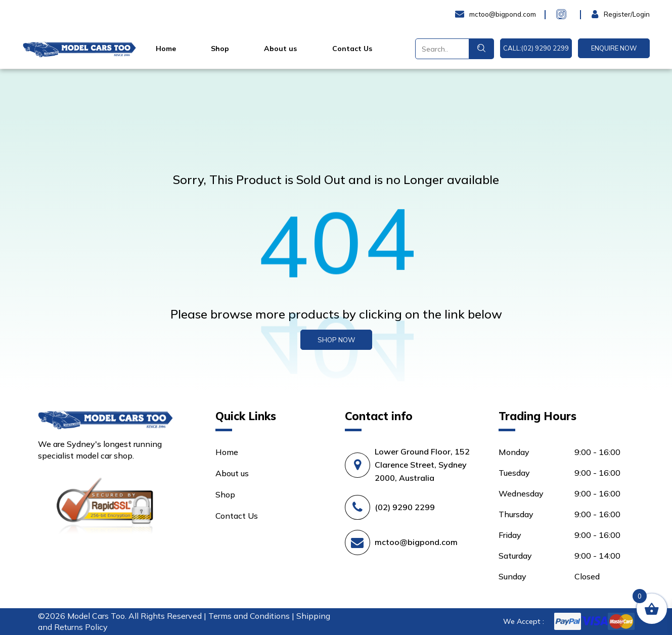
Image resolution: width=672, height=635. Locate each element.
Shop (220, 49)
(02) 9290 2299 (405, 507)
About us (280, 49)
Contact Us (352, 49)
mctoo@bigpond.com (416, 542)
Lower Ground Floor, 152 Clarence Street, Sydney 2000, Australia (422, 465)
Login (602, 14)
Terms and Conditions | (252, 616)
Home (166, 49)
